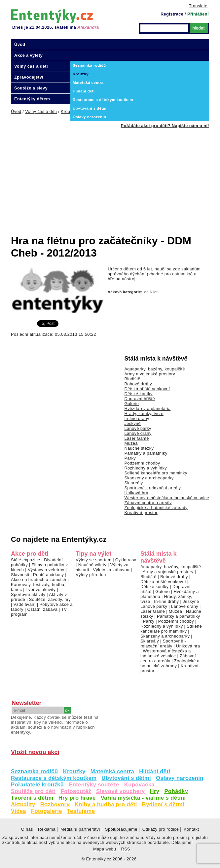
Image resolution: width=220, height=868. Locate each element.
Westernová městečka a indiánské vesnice (167, 498)
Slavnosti (20, 575)
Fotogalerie (47, 811)
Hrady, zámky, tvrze (144, 414)
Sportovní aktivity (28, 594)
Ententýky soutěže (94, 785)
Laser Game (136, 438)
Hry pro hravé (77, 798)
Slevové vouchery (121, 791)
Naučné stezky (139, 448)
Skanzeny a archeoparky (149, 478)
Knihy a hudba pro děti (106, 804)
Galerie (131, 404)
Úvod (20, 44)
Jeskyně (132, 423)
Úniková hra (136, 493)
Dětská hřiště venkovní (147, 389)
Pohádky (176, 791)
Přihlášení (198, 14)
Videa (18, 811)
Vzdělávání (25, 604)
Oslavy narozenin (180, 778)
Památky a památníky (146, 453)
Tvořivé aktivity (41, 590)
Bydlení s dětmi (163, 804)
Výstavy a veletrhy (46, 570)
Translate (198, 6)
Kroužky (74, 771)
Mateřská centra (112, 771)
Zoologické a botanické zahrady (156, 508)
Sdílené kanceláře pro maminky (156, 473)
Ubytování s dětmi (126, 778)
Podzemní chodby (142, 463)
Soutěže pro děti (33, 791)
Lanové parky (138, 428)
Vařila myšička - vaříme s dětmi (143, 798)
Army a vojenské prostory (150, 374)
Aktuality (23, 804)
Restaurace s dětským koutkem (54, 778)
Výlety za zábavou (111, 570)
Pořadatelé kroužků (37, 785)
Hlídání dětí (155, 771)
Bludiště (132, 379)
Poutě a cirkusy (48, 575)
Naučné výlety (92, 565)
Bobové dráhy (138, 384)
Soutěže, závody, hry (50, 599)
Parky (130, 458)
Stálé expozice (26, 560)
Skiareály (133, 483)
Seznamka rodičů (35, 771)
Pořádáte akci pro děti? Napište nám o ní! (165, 126)
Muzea (131, 443)
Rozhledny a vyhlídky (146, 468)
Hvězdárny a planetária (147, 409)
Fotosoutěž (76, 791)
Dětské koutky (138, 394)
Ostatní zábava (42, 609)
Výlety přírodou (91, 575)
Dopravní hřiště (140, 399)
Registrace (172, 14)
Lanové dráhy (138, 433)
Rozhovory (55, 804)
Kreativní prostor (141, 513)
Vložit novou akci (35, 752)
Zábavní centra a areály (148, 503)
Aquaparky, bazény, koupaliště (155, 369)
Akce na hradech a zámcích (39, 580)
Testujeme (81, 811)
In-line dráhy (137, 418)
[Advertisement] (115, 178)
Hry (155, 791)
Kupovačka (139, 785)
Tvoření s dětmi (32, 798)
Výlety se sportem (93, 560)
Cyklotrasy (126, 560)
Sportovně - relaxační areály (152, 488)
